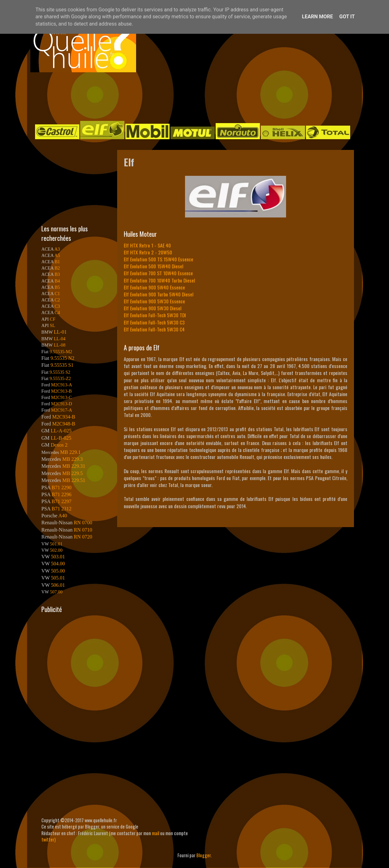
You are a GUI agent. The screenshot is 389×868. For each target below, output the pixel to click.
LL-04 (60, 339)
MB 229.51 (74, 480)
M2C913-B (62, 391)
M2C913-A (62, 385)
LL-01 (60, 332)
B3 (57, 274)
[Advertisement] (188, 96)
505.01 (58, 578)
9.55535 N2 (63, 358)
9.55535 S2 (60, 372)
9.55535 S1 (62, 365)
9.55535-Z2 (60, 378)
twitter (48, 839)
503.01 (58, 557)
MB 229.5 (72, 473)
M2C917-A (62, 410)
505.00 (58, 571)
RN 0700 (83, 523)
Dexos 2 (59, 445)
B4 (57, 281)
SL (53, 325)
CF (53, 319)
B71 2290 (61, 488)
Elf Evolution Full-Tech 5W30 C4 (154, 329)
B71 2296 (61, 494)
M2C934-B (64, 417)
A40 (63, 516)
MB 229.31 (74, 466)
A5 (57, 255)
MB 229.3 (72, 459)
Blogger (203, 855)
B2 (57, 268)
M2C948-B (64, 424)
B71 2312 (61, 509)
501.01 (56, 544)
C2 (57, 300)
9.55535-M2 (61, 352)
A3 (57, 249)
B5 (57, 287)
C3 (57, 306)
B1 (57, 262)
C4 (57, 312)
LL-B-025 (61, 438)
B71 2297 (61, 501)
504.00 (58, 564)
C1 (57, 294)
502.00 (56, 550)
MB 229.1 (71, 452)
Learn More (317, 17)
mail (156, 833)
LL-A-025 (61, 431)
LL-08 (60, 345)
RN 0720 (83, 537)
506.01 (58, 585)
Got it (347, 17)
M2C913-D (62, 404)
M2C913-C (62, 397)
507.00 (56, 592)
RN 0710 (83, 530)
